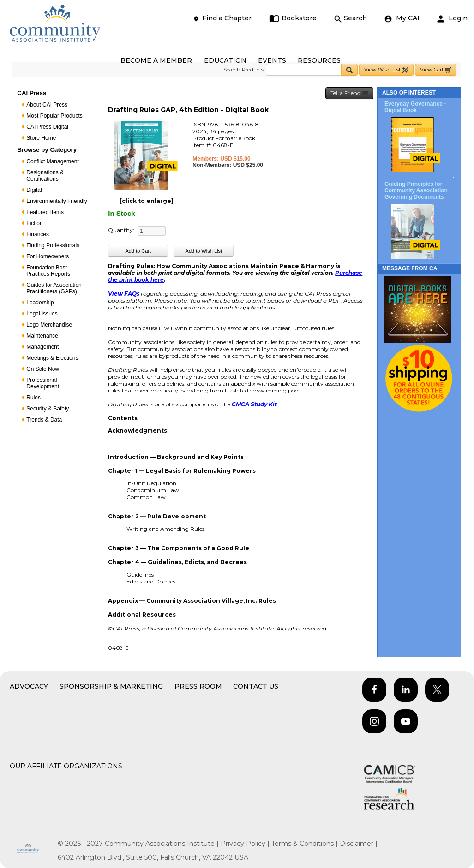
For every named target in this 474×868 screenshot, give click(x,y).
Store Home (41, 138)
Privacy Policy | (246, 844)
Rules (33, 398)
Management (42, 347)
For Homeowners (48, 256)
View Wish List (386, 70)
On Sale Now (43, 369)
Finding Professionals (53, 245)
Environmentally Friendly (57, 201)
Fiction (34, 223)
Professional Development (43, 383)
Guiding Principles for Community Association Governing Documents (416, 190)
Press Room (198, 686)
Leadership (40, 303)
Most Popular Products (54, 116)
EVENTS (272, 60)
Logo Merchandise (49, 325)
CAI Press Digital (47, 127)
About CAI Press (47, 105)
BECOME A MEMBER (156, 60)
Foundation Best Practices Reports (48, 271)
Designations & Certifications (45, 176)
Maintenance (42, 336)
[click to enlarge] (147, 201)
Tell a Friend (349, 93)
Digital (34, 190)
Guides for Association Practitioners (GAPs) (54, 288)
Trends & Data (44, 420)
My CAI (402, 18)
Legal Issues (42, 314)
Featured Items (45, 212)
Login (452, 18)
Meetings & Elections (52, 358)
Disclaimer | (359, 844)
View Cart (436, 70)
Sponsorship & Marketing (111, 686)
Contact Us (256, 686)
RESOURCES (319, 60)
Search (351, 18)
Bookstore (293, 18)
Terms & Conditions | (306, 844)
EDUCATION (225, 60)
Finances (38, 234)
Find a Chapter (222, 18)
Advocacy (29, 686)
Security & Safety (48, 409)
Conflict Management (52, 161)
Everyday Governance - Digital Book (415, 107)
